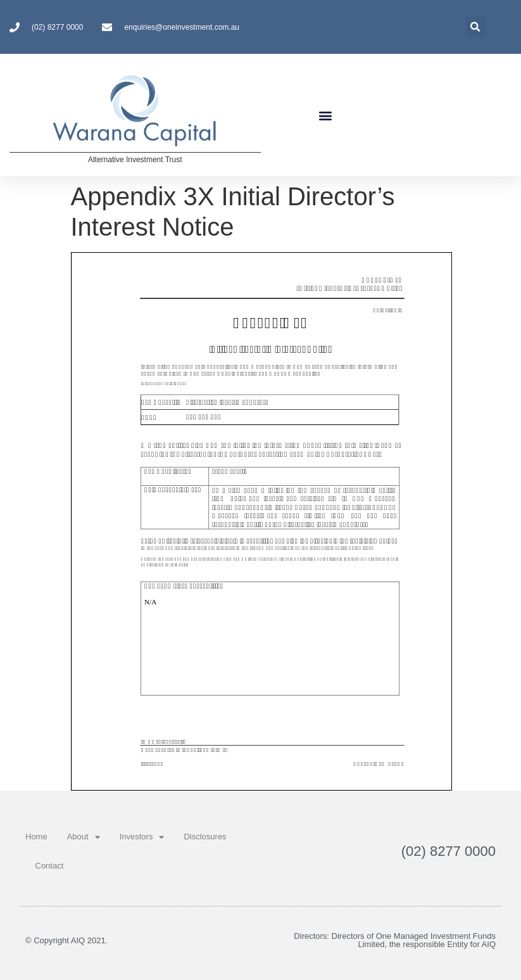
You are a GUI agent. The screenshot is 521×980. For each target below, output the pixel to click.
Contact (50, 866)
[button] (325, 115)
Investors (142, 837)
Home (36, 837)
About (84, 837)
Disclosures (205, 837)
